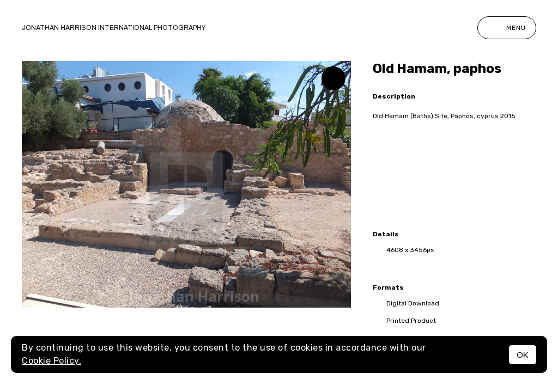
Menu (507, 28)
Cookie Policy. (51, 361)
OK (523, 355)
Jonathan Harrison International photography (114, 28)
